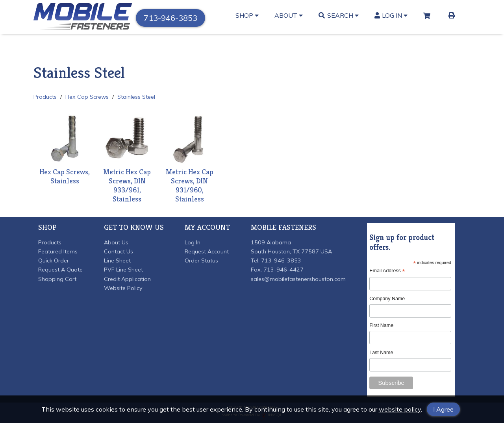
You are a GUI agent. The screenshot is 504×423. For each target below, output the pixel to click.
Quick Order (54, 260)
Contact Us (119, 251)
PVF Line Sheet (123, 270)
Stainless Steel (136, 97)
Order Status (201, 260)
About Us (116, 242)
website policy (400, 409)
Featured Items (58, 251)
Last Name (381, 353)
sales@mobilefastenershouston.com (298, 279)
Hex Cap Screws (87, 97)
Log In (391, 15)
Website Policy (123, 288)
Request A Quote (60, 270)
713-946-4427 (283, 270)
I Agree (443, 409)
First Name (381, 325)
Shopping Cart (57, 279)
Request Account (207, 251)
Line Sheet (117, 260)
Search (339, 15)
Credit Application (127, 279)
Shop (247, 15)
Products (45, 97)
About (289, 15)
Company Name (387, 299)
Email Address (387, 271)
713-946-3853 (170, 18)
